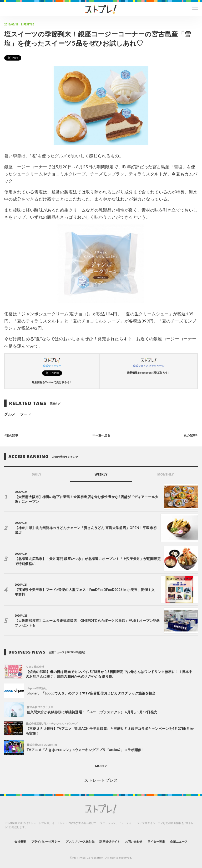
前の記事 (11, 435)
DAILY (36, 474)
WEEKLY (101, 474)
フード (26, 414)
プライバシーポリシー (46, 841)
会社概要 (20, 841)
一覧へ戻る (101, 435)
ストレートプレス (101, 780)
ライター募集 (156, 841)
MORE (101, 766)
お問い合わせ (134, 841)
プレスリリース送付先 (80, 841)
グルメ (10, 414)
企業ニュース (179, 841)
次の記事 (191, 435)
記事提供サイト (110, 841)
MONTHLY (166, 474)
